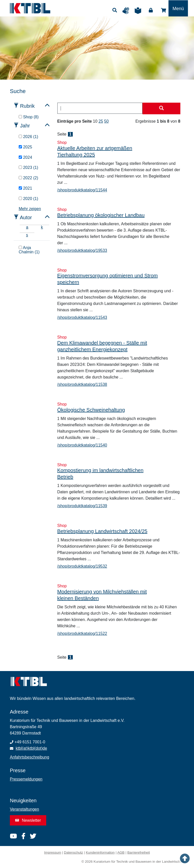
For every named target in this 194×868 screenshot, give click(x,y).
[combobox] (100, 108)
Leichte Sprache (139, 11)
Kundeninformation (100, 852)
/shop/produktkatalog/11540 (82, 445)
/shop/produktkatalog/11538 (82, 384)
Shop (163, 10)
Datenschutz (74, 852)
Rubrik (28, 106)
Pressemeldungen (26, 779)
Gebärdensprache (127, 11)
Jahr (25, 126)
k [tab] (42, 227)
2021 (25, 188)
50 (106, 121)
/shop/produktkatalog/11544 (82, 190)
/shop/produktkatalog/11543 (82, 317)
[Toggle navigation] (178, 8)
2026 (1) (28, 137)
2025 (25, 147)
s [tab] (27, 235)
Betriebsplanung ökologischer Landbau (101, 215)
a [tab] (27, 227)
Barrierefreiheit (139, 852)
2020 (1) (28, 199)
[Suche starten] (161, 108)
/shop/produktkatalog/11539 (82, 506)
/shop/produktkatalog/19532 (82, 566)
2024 (25, 157)
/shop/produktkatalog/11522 (82, 633)
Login (151, 10)
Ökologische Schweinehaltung (91, 410)
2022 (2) (28, 178)
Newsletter (28, 820)
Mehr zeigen (30, 209)
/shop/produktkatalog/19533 (82, 250)
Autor (26, 217)
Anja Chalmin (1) (29, 250)
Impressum (53, 852)
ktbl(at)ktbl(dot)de (31, 748)
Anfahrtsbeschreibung (30, 757)
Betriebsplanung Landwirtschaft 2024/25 (102, 531)
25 (101, 121)
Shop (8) (29, 117)
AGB (121, 852)
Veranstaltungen (25, 809)
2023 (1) (28, 168)
